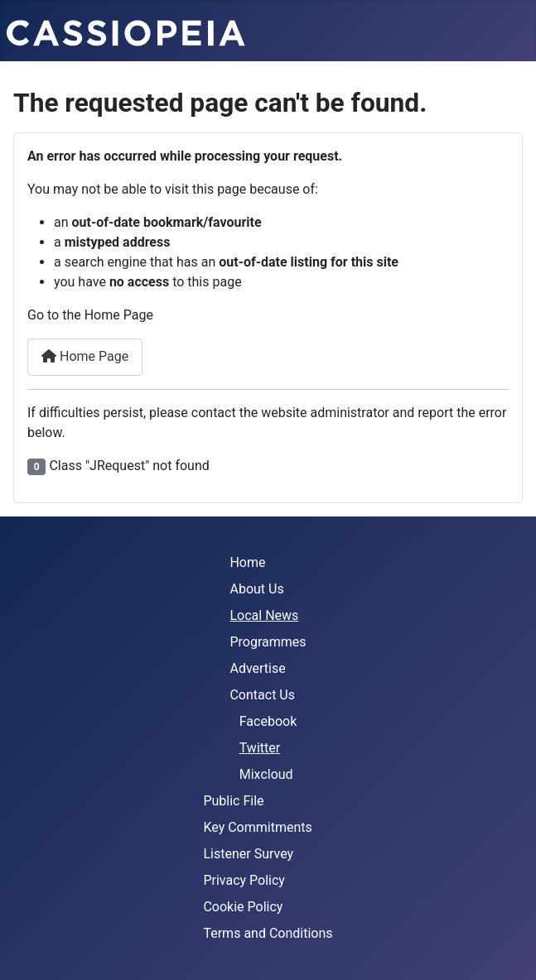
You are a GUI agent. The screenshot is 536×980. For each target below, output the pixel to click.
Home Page (85, 356)
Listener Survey (248, 854)
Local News (264, 615)
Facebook (268, 721)
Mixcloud (266, 774)
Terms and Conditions (268, 933)
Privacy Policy (244, 880)
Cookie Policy (243, 907)
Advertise (257, 668)
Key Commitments (257, 827)
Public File (233, 801)
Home (247, 562)
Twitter (260, 748)
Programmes (268, 642)
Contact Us (262, 695)
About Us (256, 589)
